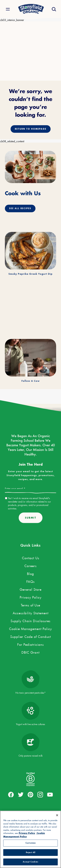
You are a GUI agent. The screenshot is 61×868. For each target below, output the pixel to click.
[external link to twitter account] (21, 795)
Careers (30, 565)
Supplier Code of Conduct (31, 636)
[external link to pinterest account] (30, 795)
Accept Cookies (30, 862)
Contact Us (31, 557)
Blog (30, 573)
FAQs (30, 581)
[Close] (57, 815)
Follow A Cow (31, 381)
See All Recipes (20, 208)
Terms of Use (30, 605)
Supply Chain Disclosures (30, 620)
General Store (31, 589)
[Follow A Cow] (30, 358)
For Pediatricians (30, 644)
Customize (30, 843)
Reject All (30, 853)
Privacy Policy (31, 597)
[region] (30, 839)
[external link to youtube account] (50, 795)
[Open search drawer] (54, 9)
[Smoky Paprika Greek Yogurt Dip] (30, 251)
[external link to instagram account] (40, 795)
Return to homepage (31, 129)
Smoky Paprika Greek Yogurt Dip (30, 274)
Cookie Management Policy (30, 628)
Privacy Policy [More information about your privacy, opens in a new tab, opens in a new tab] (27, 833)
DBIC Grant (30, 652)
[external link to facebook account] (11, 795)
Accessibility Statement (31, 612)
